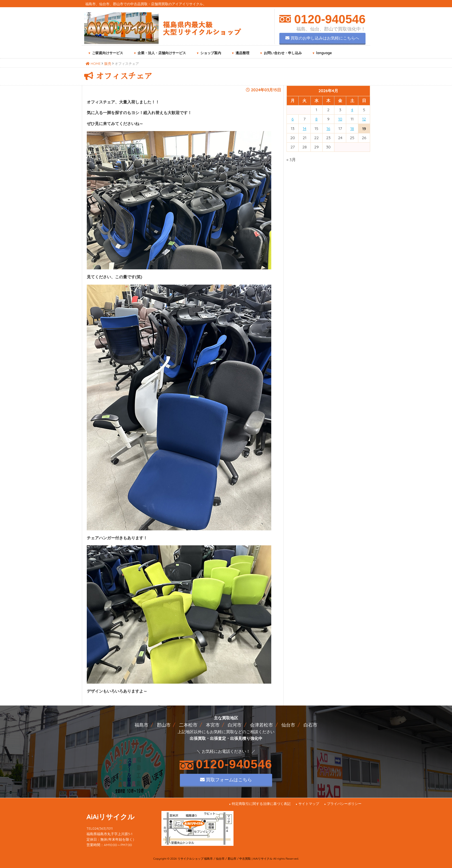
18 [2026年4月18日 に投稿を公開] (352, 128)
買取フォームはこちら (226, 780)
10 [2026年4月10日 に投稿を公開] (340, 119)
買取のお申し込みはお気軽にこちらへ (322, 38)
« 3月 (291, 160)
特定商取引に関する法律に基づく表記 (261, 804)
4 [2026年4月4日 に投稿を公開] (352, 110)
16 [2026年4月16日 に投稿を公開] (328, 128)
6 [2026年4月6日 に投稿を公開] (293, 119)
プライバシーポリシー (344, 804)
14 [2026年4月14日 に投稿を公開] (304, 128)
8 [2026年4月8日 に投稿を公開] (317, 119)
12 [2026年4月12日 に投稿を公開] (364, 119)
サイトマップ (309, 804)
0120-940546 (328, 19)
